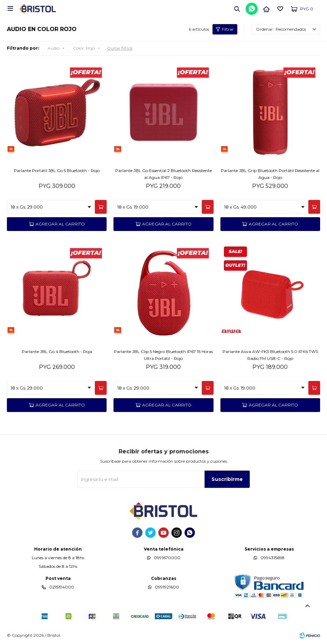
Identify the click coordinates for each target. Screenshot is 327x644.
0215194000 (62, 587)
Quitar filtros (120, 48)
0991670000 (167, 558)
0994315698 (272, 558)
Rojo (84, 48)
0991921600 (167, 587)
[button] (237, 9)
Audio (53, 48)
